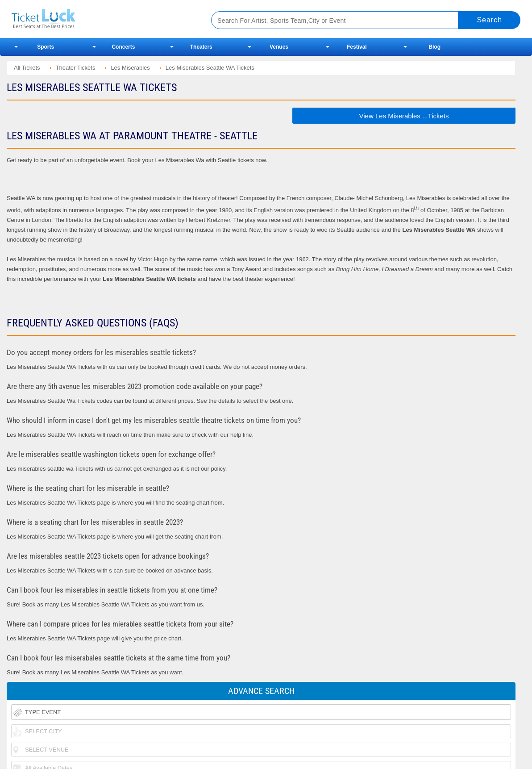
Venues (279, 47)
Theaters (201, 47)
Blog (434, 47)
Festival (357, 47)
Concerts (123, 47)
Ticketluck (101, 19)
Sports (46, 47)
